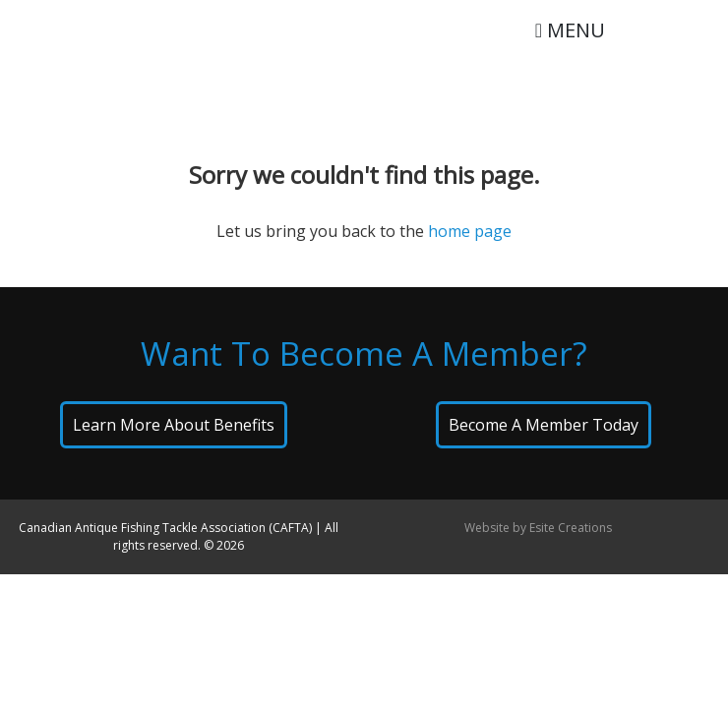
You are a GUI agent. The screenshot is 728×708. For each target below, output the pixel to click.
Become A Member (544, 425)
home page (470, 231)
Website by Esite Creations (538, 528)
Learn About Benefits (174, 425)
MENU (570, 30)
